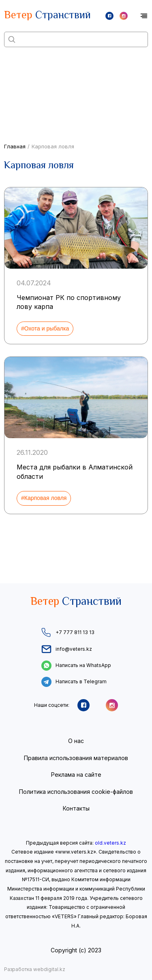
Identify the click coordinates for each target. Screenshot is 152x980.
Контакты (76, 808)
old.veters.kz (110, 843)
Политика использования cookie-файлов (76, 792)
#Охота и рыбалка (45, 328)
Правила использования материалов (76, 758)
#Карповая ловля (44, 498)
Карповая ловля (53, 146)
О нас (76, 741)
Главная (15, 146)
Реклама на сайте (76, 775)
